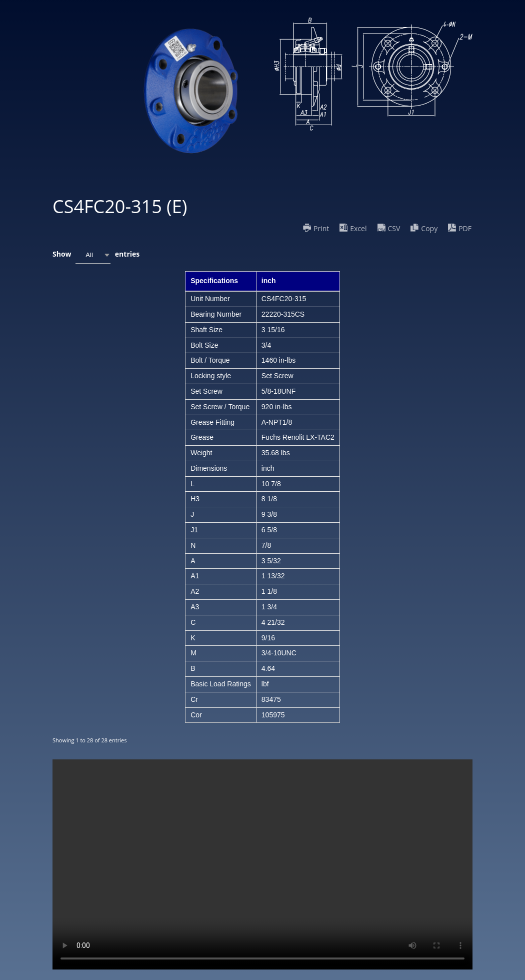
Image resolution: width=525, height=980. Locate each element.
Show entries (96, 255)
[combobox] (93, 255)
